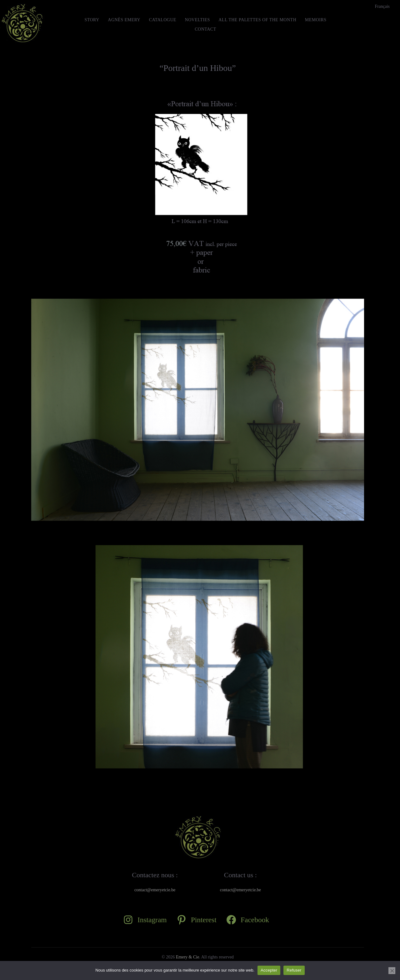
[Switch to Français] (382, 7)
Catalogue (163, 20)
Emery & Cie (188, 957)
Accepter (269, 970)
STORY (92, 20)
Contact (205, 29)
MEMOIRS (316, 20)
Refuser (294, 970)
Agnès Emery (124, 20)
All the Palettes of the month (257, 20)
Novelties (197, 20)
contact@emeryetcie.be (155, 890)
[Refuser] (392, 971)
